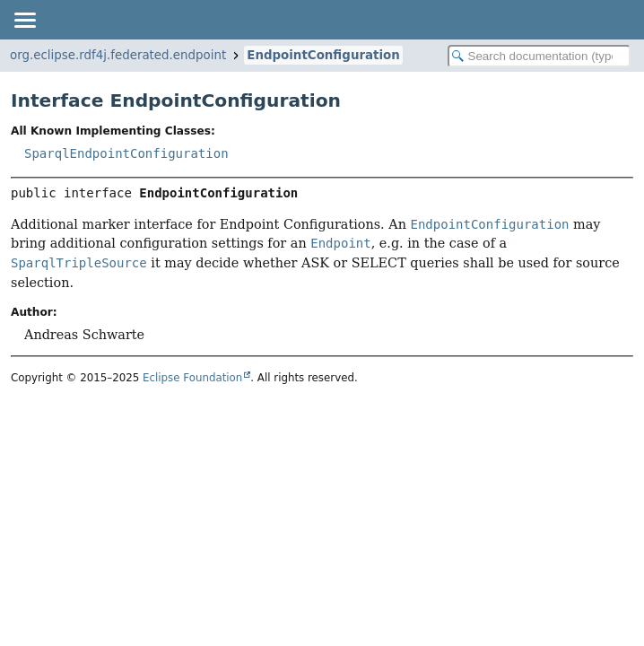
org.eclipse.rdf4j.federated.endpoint (118, 55)
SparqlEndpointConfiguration (126, 153)
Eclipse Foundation (192, 378)
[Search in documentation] (539, 56)
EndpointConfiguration (323, 55)
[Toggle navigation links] (24, 20)
